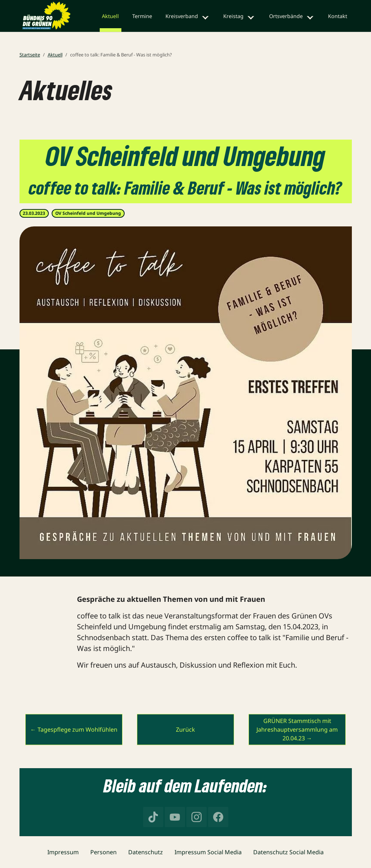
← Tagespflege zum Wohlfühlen (74, 729)
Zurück (185, 729)
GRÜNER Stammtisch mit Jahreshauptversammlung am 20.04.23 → (297, 729)
